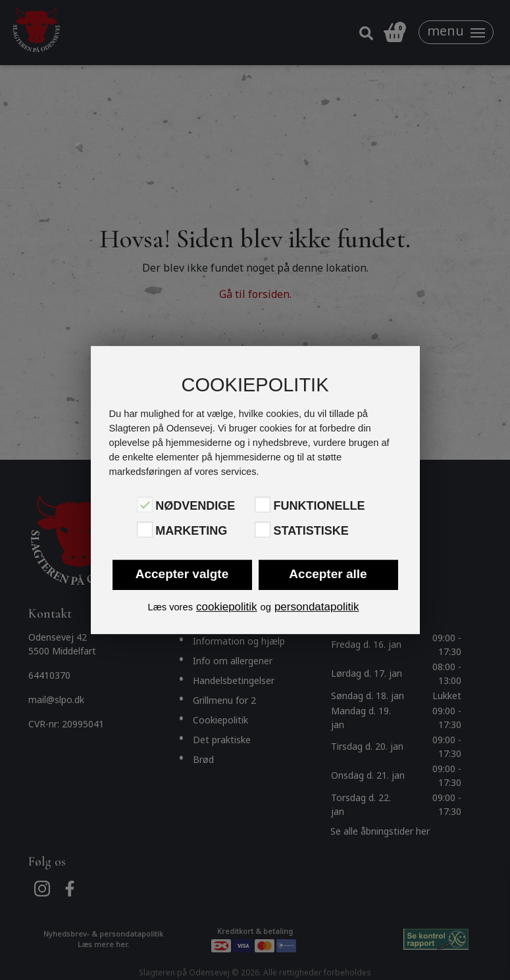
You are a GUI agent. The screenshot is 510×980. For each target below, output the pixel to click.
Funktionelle (319, 506)
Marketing (191, 531)
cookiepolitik (227, 607)
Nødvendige (195, 506)
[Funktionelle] (263, 504)
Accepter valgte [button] (182, 574)
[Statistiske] (263, 529)
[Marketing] (145, 529)
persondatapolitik (317, 607)
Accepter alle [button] (328, 574)
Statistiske (311, 531)
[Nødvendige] (145, 504)
